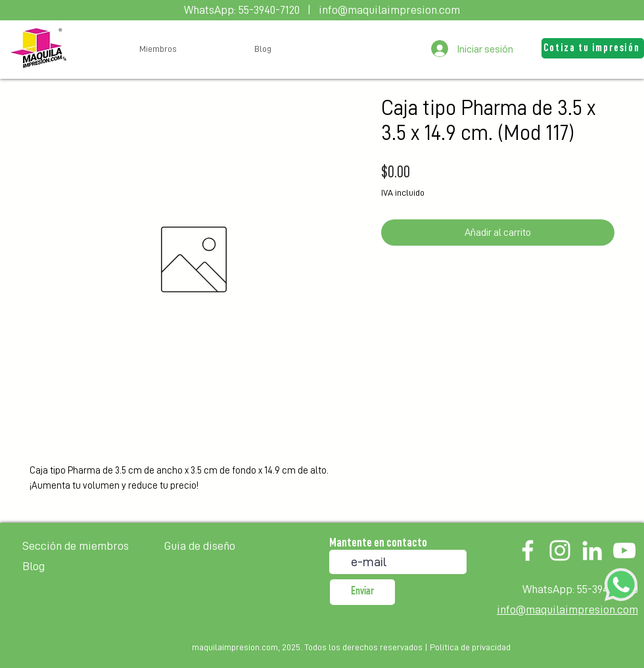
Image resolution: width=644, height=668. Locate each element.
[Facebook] (528, 550)
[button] (593, 48)
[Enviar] (362, 592)
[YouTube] (624, 550)
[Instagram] (560, 550)
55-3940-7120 (269, 10)
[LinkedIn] (592, 550)
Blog (34, 566)
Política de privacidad (470, 647)
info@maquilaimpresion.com (389, 10)
